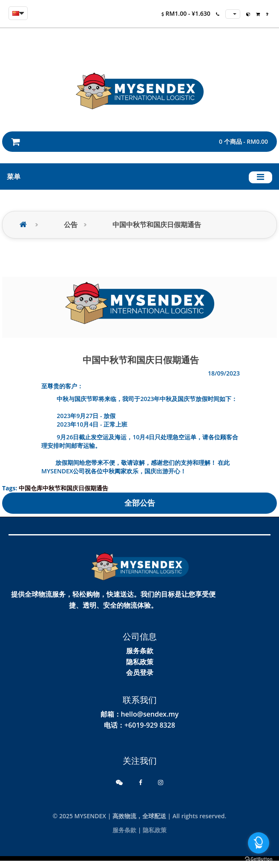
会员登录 (140, 672)
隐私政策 (140, 662)
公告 (71, 225)
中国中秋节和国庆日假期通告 (157, 225)
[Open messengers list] (259, 843)
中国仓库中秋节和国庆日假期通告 (63, 488)
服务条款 (140, 651)
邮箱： (111, 714)
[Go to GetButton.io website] (259, 859)
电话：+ (116, 725)
